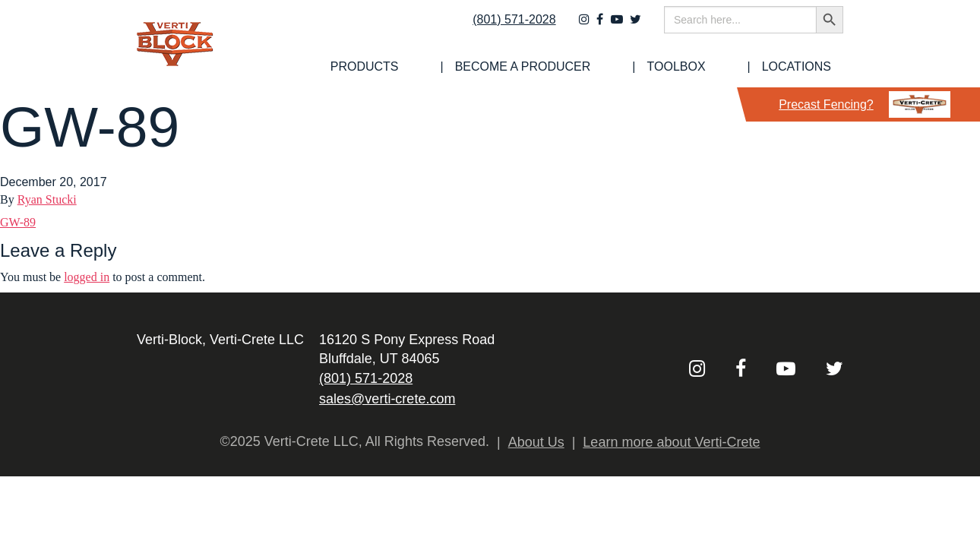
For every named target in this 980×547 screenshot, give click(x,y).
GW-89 (18, 222)
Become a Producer (596, 67)
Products (468, 67)
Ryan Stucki (47, 199)
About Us (536, 442)
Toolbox (719, 67)
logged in (87, 277)
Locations (809, 67)
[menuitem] (468, 67)
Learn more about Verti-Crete (671, 442)
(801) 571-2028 (504, 28)
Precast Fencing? (865, 104)
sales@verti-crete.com (387, 399)
